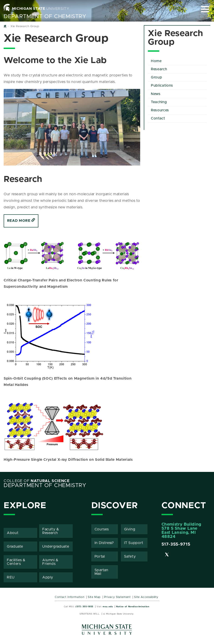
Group (156, 77)
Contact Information (70, 597)
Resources (160, 110)
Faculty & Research (51, 531)
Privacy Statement (117, 597)
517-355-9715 (176, 544)
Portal (100, 556)
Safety (130, 556)
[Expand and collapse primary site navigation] (205, 9)
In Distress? (104, 543)
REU (11, 577)
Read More (21, 221)
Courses (102, 529)
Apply (48, 577)
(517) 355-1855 (84, 607)
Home (156, 61)
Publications (162, 85)
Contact (158, 118)
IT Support (134, 543)
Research (159, 69)
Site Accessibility (146, 597)
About (13, 533)
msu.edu (108, 607)
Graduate (15, 546)
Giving (130, 529)
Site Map (94, 597)
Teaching (159, 102)
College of (37, 481)
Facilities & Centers (16, 562)
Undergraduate (56, 546)
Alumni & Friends (50, 562)
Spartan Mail (101, 572)
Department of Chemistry (45, 17)
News (156, 94)
